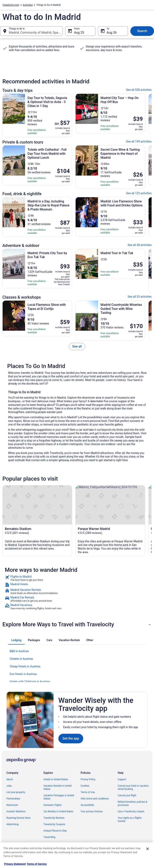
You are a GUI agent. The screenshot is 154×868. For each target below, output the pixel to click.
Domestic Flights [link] (53, 805)
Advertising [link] (12, 824)
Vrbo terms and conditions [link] (95, 799)
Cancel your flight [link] (127, 795)
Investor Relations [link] (16, 811)
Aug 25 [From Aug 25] (79, 33)
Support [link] (122, 779)
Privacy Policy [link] (88, 779)
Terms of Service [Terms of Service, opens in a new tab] (37, 864)
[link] (77, 347)
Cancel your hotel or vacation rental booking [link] (133, 787)
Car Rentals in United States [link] (58, 811)
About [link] (10, 779)
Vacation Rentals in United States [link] (58, 787)
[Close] (148, 849)
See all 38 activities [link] (140, 245)
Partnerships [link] (13, 799)
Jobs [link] (9, 786)
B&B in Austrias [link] (19, 651)
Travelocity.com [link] (11, 5)
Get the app (71, 738)
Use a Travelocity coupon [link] (131, 811)
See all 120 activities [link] (139, 193)
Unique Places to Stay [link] (55, 831)
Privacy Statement (15, 864)
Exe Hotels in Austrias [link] (23, 674)
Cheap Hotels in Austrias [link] (25, 666)
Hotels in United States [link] (56, 779)
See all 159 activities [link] (139, 141)
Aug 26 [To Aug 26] (112, 33)
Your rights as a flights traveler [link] (130, 819)
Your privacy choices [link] (92, 811)
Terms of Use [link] (88, 792)
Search (142, 31)
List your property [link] (16, 792)
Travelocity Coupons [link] (54, 824)
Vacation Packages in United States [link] (59, 797)
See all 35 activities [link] (140, 297)
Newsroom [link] (12, 805)
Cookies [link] (85, 786)
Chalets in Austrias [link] (21, 659)
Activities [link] (28, 5)
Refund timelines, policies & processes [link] (132, 803)
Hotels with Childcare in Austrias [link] (30, 682)
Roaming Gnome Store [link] (18, 818)
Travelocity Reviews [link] (54, 818)
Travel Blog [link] (49, 837)
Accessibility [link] (87, 805)
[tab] (16, 640)
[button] (77, 624)
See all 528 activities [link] (139, 90)
